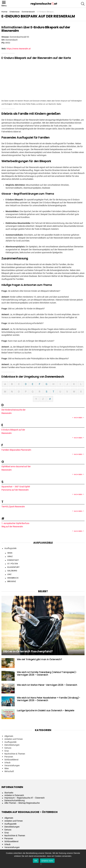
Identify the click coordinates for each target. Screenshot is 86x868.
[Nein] (41, 864)
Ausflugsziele (10, 548)
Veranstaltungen (12, 765)
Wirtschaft (9, 771)
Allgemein (9, 736)
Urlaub (7, 763)
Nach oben (78, 418)
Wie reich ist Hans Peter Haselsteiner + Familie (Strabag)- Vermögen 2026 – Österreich (48, 699)
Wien (10, 553)
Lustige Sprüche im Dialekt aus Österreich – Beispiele (45, 710)
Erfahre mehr (47, 861)
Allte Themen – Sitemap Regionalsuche (22, 803)
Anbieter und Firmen (14, 739)
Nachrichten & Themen (15, 754)
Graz (10, 556)
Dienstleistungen (12, 745)
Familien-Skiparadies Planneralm (17, 450)
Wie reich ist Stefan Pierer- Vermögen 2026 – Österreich (47, 685)
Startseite (9, 793)
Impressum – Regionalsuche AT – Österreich (25, 798)
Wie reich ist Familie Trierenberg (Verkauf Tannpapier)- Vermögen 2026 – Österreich (47, 673)
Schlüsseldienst (11, 760)
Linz (9, 574)
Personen (9, 757)
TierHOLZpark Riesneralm (13, 507)
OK (36, 861)
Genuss (8, 748)
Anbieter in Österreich (14, 795)
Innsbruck (13, 578)
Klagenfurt (13, 567)
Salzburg (12, 571)
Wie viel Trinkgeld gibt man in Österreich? (39, 659)
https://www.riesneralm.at (19, 49)
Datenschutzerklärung (15, 800)
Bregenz (12, 581)
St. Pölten (13, 564)
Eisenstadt (13, 560)
